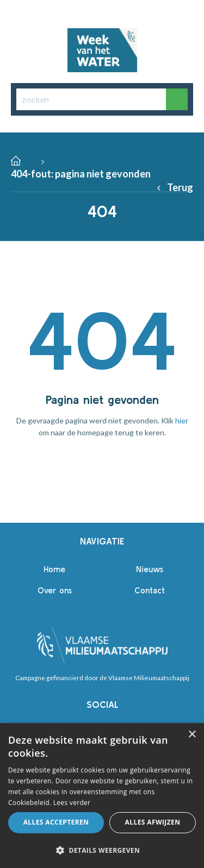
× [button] (192, 735)
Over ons (55, 590)
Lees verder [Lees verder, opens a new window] (72, 803)
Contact (150, 590)
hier (182, 420)
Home (54, 569)
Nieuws (150, 569)
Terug (180, 187)
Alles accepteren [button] (56, 822)
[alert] (102, 796)
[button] (102, 850)
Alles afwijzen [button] (153, 822)
